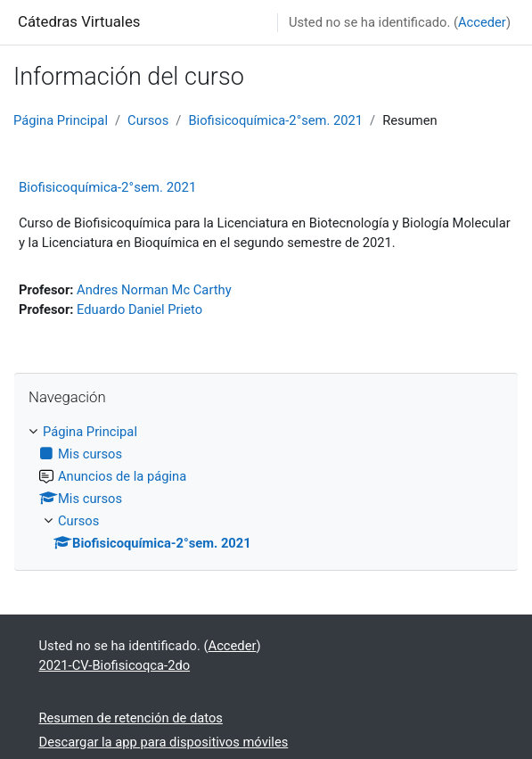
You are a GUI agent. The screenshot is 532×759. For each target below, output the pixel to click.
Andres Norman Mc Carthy (154, 290)
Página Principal (61, 120)
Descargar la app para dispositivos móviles (164, 742)
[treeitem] (266, 488)
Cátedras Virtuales (79, 21)
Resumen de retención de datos (131, 718)
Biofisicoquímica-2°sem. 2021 (275, 120)
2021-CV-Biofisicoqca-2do (115, 665)
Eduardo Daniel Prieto (139, 309)
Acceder (482, 22)
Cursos (148, 120)
